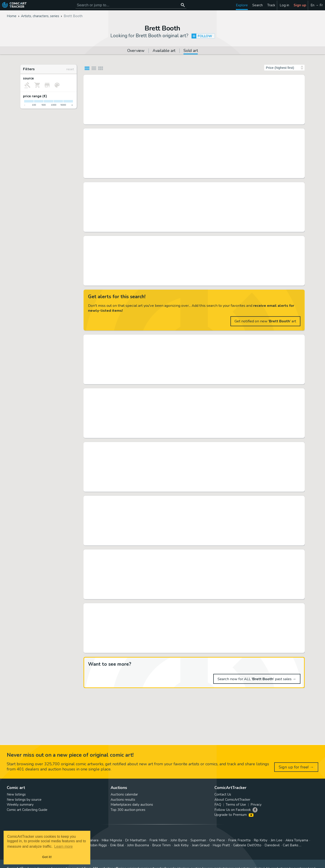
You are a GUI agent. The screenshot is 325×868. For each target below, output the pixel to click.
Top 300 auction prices (128, 810)
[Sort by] (284, 68)
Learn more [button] (63, 846)
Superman (198, 840)
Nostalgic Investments (135, 228)
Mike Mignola (112, 840)
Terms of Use (236, 805)
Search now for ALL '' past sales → (257, 679)
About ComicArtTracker (232, 800)
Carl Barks (291, 845)
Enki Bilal (117, 845)
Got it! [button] (47, 857)
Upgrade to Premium (234, 815)
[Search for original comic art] (131, 5)
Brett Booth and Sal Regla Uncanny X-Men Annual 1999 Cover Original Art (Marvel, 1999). (189, 500)
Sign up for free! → (296, 767)
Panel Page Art (130, 121)
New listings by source (24, 800)
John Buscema (138, 845)
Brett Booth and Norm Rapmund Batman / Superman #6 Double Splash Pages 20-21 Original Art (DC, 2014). (189, 240)
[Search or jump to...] (183, 5)
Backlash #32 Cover (137, 446)
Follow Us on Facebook (233, 810)
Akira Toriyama (297, 840)
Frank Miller (158, 840)
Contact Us (223, 794)
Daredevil (272, 845)
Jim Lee (276, 840)
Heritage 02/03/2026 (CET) (138, 282)
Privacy (256, 805)
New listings (16, 794)
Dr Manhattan (136, 840)
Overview (136, 51)
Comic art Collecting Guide (27, 810)
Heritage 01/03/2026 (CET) (138, 596)
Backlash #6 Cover (136, 338)
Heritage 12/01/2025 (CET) (138, 542)
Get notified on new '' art (265, 321)
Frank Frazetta (239, 840)
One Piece (217, 840)
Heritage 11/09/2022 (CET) (138, 434)
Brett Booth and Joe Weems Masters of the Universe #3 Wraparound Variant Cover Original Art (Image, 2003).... (189, 392)
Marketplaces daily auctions (132, 805)
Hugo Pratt (221, 845)
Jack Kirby (181, 845)
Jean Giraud (201, 845)
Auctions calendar (124, 794)
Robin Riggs (98, 845)
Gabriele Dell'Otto (247, 845)
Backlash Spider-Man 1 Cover (146, 79)
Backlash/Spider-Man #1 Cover (147, 186)
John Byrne (179, 840)
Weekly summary (20, 805)
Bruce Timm (161, 845)
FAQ (218, 805)
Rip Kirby (261, 840)
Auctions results (123, 800)
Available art (164, 51)
